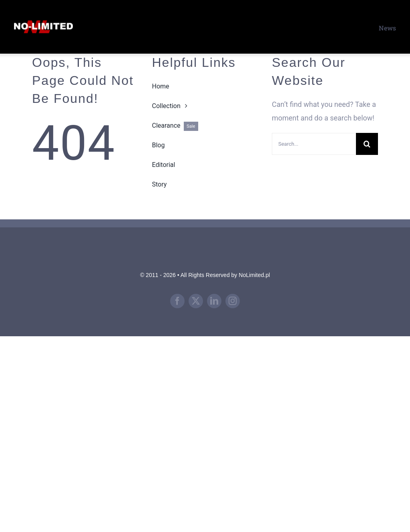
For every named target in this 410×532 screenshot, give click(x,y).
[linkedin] (214, 301)
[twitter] (196, 301)
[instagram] (233, 301)
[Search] (367, 144)
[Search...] (314, 144)
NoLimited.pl (254, 275)
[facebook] (177, 301)
